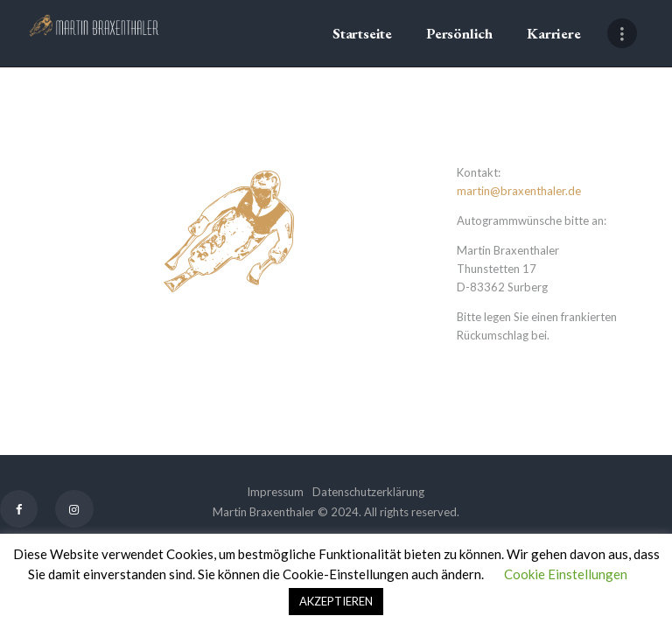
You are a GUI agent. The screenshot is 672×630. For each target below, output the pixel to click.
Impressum (275, 492)
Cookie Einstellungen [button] (566, 574)
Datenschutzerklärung (368, 492)
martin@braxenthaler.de (519, 191)
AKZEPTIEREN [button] (336, 601)
